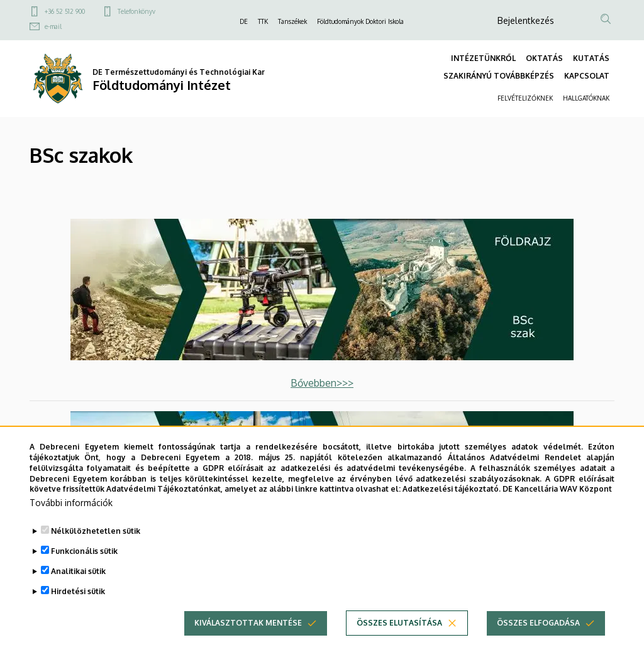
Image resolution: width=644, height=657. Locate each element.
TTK (263, 21)
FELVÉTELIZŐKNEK (525, 98)
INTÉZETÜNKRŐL (483, 58)
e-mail (53, 26)
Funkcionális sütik (84, 568)
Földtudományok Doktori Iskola (360, 21)
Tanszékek (292, 21)
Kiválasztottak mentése (248, 640)
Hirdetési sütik (78, 608)
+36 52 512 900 (65, 11)
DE (244, 21)
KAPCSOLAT (587, 76)
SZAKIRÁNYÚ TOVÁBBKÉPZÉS (499, 76)
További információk (71, 520)
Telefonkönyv (136, 11)
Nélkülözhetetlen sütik (96, 548)
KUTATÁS (591, 58)
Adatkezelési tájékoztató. (452, 506)
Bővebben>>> (322, 383)
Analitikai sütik (78, 588)
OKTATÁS (544, 58)
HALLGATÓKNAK (586, 98)
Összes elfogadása (538, 640)
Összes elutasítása (399, 640)
